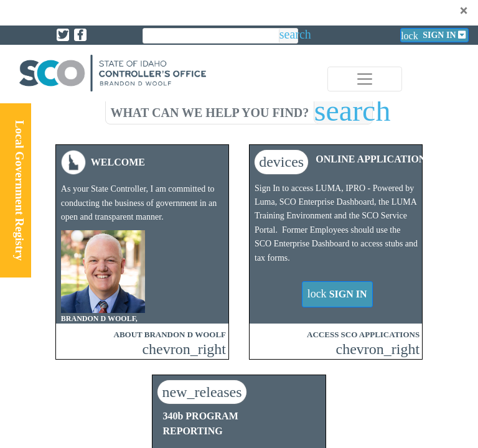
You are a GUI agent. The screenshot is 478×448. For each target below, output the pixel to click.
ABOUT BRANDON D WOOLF (170, 334)
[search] (210, 110)
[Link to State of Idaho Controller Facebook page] (80, 35)
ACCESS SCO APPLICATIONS (363, 334)
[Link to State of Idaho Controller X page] (63, 35)
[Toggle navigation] (365, 79)
